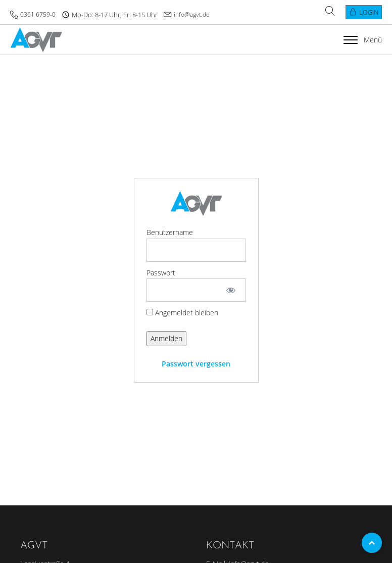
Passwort (161, 273)
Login (369, 12)
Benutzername (170, 232)
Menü (363, 40)
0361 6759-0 (38, 14)
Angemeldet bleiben (182, 313)
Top (372, 543)
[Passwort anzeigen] (231, 290)
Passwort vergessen (196, 364)
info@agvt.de (192, 14)
